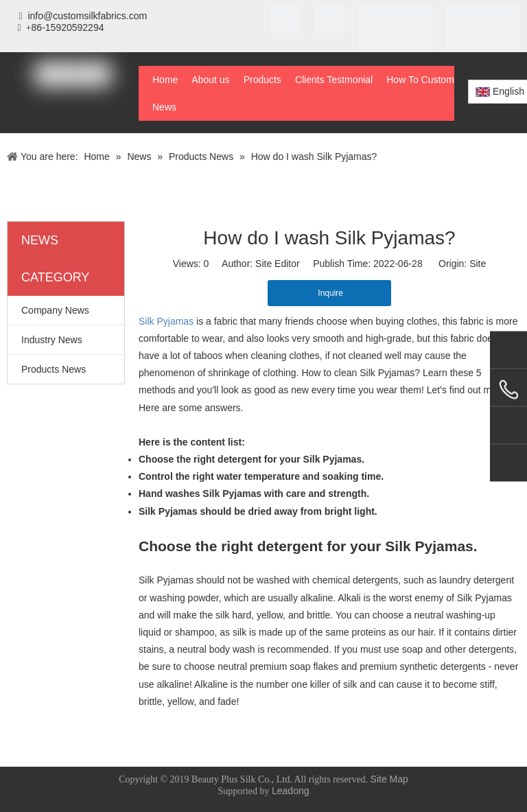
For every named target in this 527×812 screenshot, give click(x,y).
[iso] (285, 19)
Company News (55, 310)
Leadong (291, 791)
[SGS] (329, 19)
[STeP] (395, 40)
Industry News (52, 340)
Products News (54, 369)
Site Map (389, 779)
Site (478, 264)
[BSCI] (483, 40)
